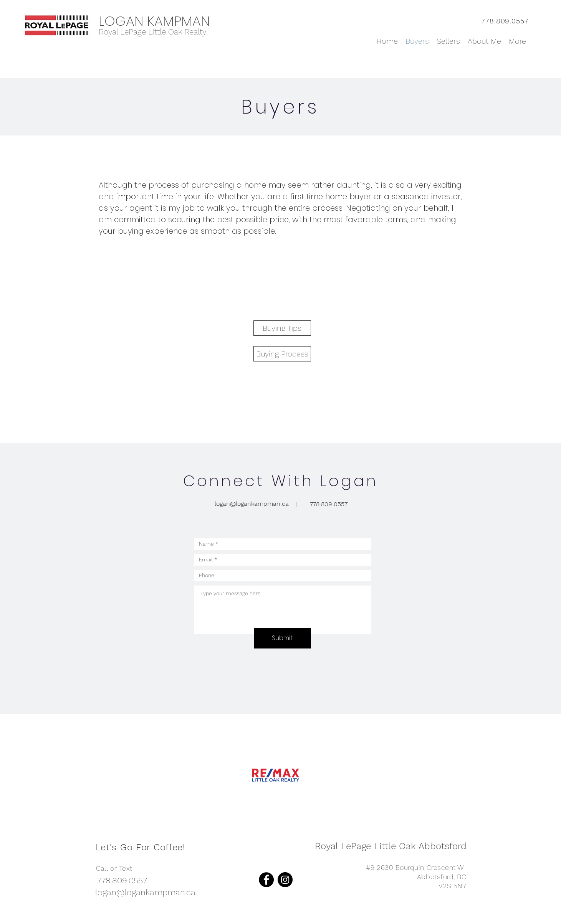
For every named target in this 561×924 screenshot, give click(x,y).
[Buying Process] (282, 354)
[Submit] (282, 638)
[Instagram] (285, 880)
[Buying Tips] (282, 328)
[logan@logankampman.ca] (252, 504)
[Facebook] (266, 880)
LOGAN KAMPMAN (154, 21)
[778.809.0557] (329, 504)
